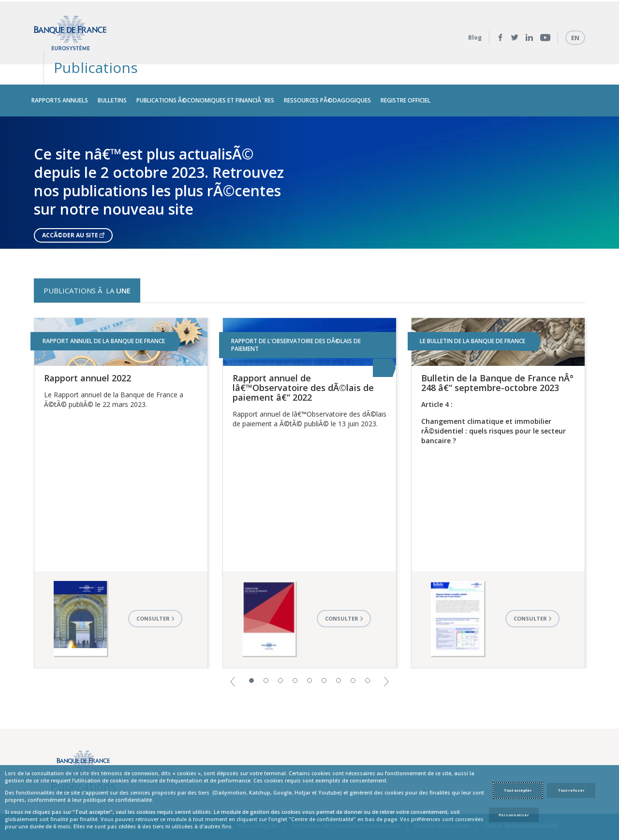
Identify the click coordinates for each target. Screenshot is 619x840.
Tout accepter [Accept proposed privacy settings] (518, 790)
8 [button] (353, 659)
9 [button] (368, 659)
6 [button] (324, 659)
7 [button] (339, 659)
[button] (233, 659)
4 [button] (295, 659)
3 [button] (280, 659)
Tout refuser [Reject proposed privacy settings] (571, 790)
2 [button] (266, 659)
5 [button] (309, 659)
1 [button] (251, 659)
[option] (309, 161)
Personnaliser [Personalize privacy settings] (514, 815)
